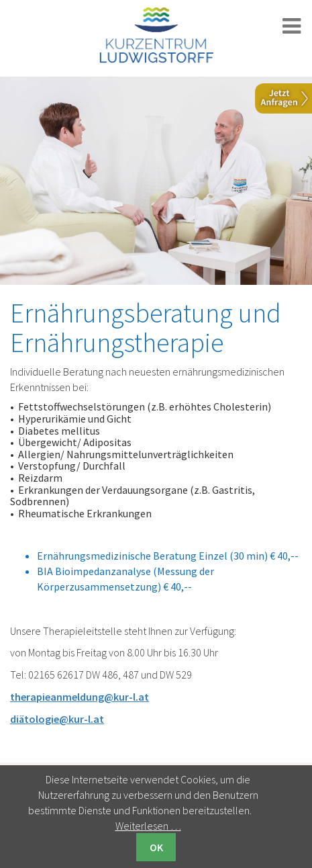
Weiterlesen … (148, 826)
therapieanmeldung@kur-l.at (80, 697)
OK (156, 847)
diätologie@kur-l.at (57, 719)
